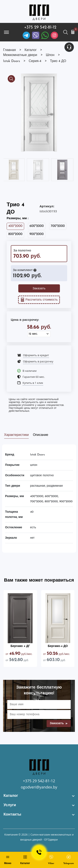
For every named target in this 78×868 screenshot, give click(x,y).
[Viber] (36, 35)
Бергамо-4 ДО (58, 646)
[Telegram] (26, 35)
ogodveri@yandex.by (39, 787)
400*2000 (15, 226)
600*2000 (37, 226)
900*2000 (37, 234)
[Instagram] (54, 35)
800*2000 (15, 234)
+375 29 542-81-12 (40, 27)
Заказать (39, 289)
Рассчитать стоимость (39, 300)
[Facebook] (45, 35)
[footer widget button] (39, 796)
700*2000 (58, 226)
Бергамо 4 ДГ (20, 646)
